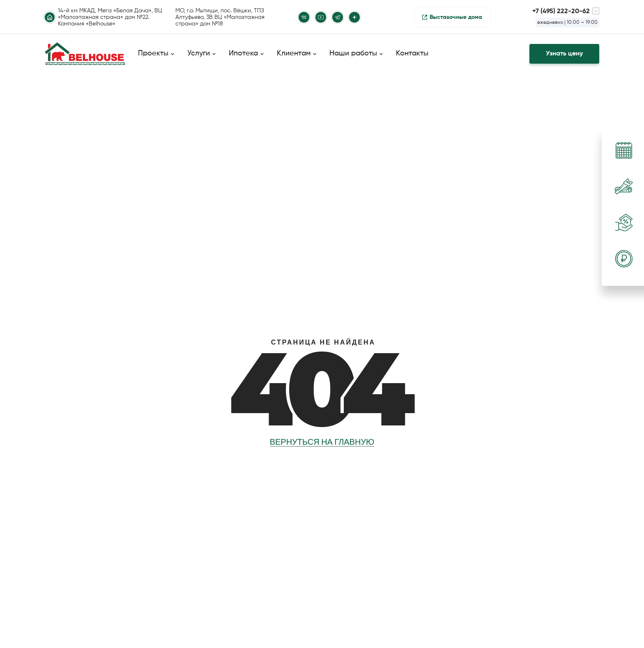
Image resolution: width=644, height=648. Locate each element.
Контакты (412, 53)
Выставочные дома (456, 17)
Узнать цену (564, 54)
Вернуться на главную (322, 442)
